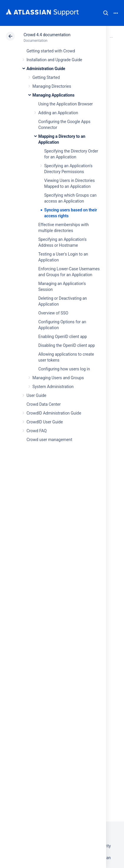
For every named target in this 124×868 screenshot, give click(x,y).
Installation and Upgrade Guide (54, 60)
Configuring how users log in (64, 369)
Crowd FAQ (37, 431)
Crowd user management (49, 440)
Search (106, 13)
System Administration (53, 387)
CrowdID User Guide (45, 422)
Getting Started (46, 77)
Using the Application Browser (66, 104)
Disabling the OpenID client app (67, 345)
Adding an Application (58, 113)
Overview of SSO (53, 313)
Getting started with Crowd (51, 51)
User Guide (36, 395)
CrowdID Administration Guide (54, 413)
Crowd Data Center (44, 404)
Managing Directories (52, 86)
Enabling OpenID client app (63, 337)
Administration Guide (46, 69)
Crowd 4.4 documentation (47, 35)
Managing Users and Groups (58, 378)
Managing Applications (53, 95)
